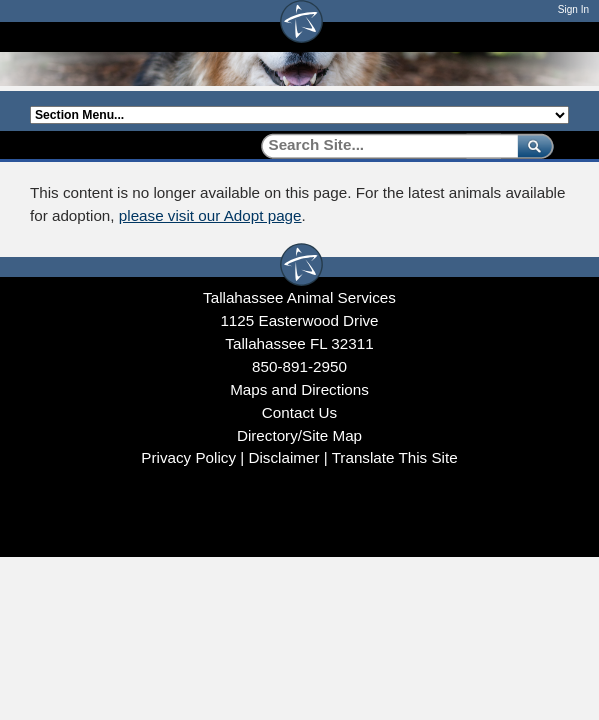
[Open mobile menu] (559, 36)
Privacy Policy (188, 457)
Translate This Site (395, 457)
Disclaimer (283, 457)
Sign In (573, 9)
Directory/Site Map (299, 435)
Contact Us (299, 412)
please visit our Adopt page (210, 215)
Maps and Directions (299, 389)
